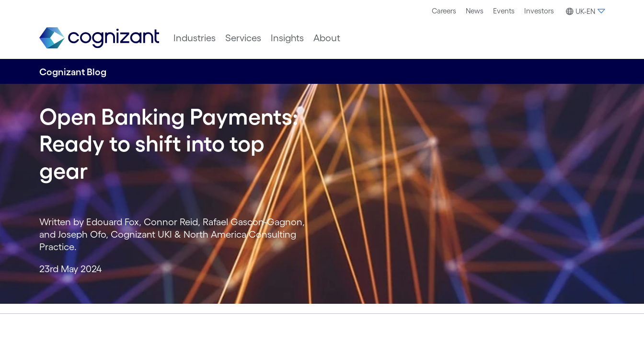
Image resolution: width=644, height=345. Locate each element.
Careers (444, 11)
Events (504, 11)
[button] (584, 11)
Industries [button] (195, 38)
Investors (539, 11)
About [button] (327, 38)
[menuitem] (444, 11)
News (475, 11)
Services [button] (243, 38)
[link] (99, 38)
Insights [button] (287, 38)
